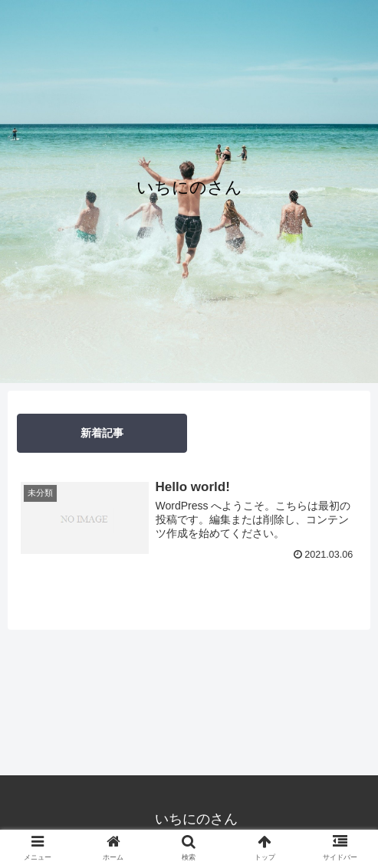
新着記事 (102, 433)
